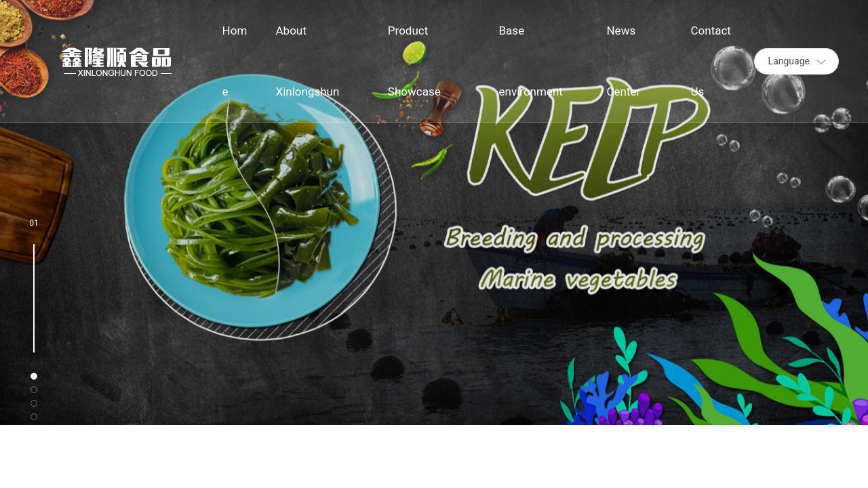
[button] (34, 376)
